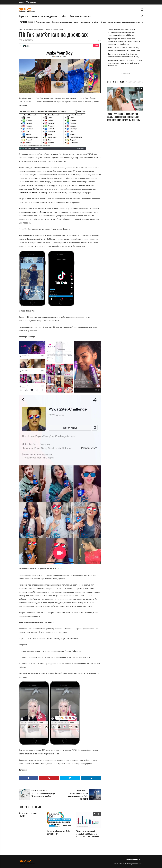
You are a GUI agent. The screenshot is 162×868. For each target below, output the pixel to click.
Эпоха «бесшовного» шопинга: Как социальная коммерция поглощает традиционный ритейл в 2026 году (69, 22)
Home (20, 29)
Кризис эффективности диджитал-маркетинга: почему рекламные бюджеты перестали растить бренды (124, 41)
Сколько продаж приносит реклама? (29, 814)
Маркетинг (24, 16)
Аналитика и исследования (44, 16)
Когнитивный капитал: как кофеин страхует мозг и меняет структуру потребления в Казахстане (125, 63)
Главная (21, 2)
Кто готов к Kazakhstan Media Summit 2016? (59, 832)
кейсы (64, 16)
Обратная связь (32, 2)
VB (21, 40)
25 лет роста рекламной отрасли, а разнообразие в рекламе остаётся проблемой (87, 834)
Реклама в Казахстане (80, 16)
